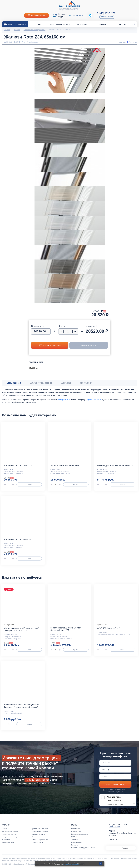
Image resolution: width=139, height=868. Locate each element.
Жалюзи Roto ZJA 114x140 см (18, 465)
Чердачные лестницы (10, 837)
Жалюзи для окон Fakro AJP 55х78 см (115, 465)
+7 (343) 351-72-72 (105, 13)
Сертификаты (76, 842)
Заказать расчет (89, 345)
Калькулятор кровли (37, 15)
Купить (29, 484)
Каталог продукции (15, 24)
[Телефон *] (115, 770)
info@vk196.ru (77, 15)
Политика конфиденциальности (83, 848)
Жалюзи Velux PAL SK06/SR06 (65, 465)
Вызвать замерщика (115, 784)
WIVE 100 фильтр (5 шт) (109, 628)
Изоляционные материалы (41, 837)
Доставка (75, 839)
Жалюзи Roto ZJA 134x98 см (17, 540)
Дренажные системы (10, 834)
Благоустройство (38, 842)
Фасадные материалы (10, 831)
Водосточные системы (40, 831)
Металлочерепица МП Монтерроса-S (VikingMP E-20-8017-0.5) (22, 630)
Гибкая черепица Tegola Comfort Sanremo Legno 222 (66, 629)
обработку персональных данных (115, 791)
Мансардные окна (38, 834)
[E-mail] (115, 777)
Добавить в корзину (50, 345)
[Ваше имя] (115, 763)
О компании (76, 829)
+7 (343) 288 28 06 (93, 400)
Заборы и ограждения (40, 840)
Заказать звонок (107, 17)
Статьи (74, 837)
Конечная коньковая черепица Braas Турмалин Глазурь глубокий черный (21, 706)
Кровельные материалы (40, 829)
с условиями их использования (71, 864)
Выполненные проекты (80, 834)
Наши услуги (76, 831)
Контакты (75, 845)
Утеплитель (6, 840)
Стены (4, 829)
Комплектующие (8, 842)
